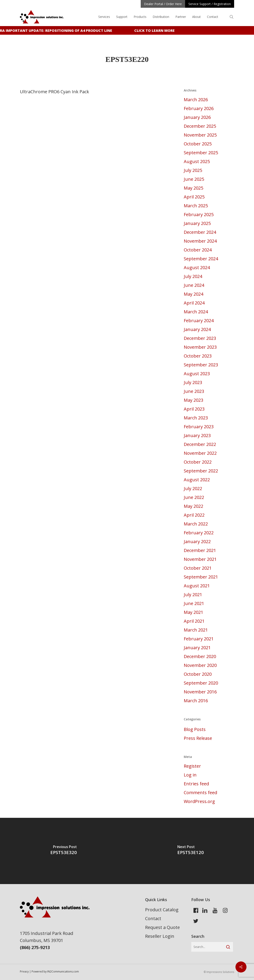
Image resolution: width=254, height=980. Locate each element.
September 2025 (201, 153)
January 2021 (197, 648)
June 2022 (194, 497)
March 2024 (196, 312)
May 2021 (193, 612)
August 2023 (197, 374)
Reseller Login (160, 936)
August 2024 (197, 267)
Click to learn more (158, 30)
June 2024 (194, 285)
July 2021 (193, 595)
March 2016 (196, 701)
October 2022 (198, 462)
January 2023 (197, 435)
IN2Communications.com (63, 971)
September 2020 (201, 683)
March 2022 (196, 524)
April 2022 (194, 515)
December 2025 (200, 126)
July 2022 (193, 488)
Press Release (198, 738)
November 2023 (200, 347)
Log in (190, 775)
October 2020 (198, 674)
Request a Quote (162, 927)
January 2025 (197, 223)
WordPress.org (199, 801)
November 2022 (200, 453)
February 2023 (199, 427)
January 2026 (197, 117)
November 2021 (200, 559)
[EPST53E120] (190, 851)
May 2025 (193, 188)
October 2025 (198, 144)
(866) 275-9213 (35, 947)
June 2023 (194, 391)
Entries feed (196, 784)
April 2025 (194, 197)
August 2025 (197, 161)
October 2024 (198, 250)
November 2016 (200, 692)
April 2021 (194, 621)
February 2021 (199, 639)
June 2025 (194, 179)
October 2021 (198, 568)
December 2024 (200, 232)
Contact (153, 918)
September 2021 (201, 577)
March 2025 (196, 206)
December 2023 (200, 338)
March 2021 (196, 630)
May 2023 (193, 400)
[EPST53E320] (64, 851)
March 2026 (196, 100)
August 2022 (197, 480)
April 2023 (194, 409)
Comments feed (200, 793)
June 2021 (194, 603)
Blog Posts (195, 729)
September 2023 (201, 365)
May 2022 (193, 506)
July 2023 (193, 382)
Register (192, 766)
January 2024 (197, 329)
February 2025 (199, 214)
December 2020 (200, 656)
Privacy (24, 971)
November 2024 (200, 241)
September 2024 (201, 259)
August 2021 (197, 586)
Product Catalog (162, 910)
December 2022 (200, 444)
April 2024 (194, 303)
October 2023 (198, 356)
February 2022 (199, 533)
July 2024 (193, 276)
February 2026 (199, 108)
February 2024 (199, 321)
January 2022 (197, 541)
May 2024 (193, 294)
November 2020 (200, 665)
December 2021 (200, 550)
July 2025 (193, 170)
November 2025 (200, 135)
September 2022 (201, 471)
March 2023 (196, 418)
